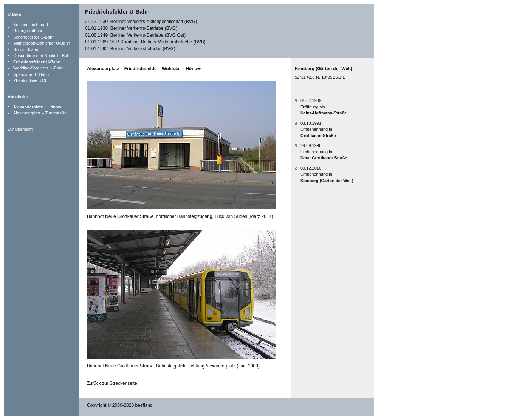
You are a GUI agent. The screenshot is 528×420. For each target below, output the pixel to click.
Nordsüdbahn (26, 49)
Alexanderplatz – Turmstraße (40, 113)
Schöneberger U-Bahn (34, 37)
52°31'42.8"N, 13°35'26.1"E (320, 77)
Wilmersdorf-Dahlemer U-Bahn (42, 43)
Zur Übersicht (20, 129)
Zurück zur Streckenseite (112, 383)
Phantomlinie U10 (30, 80)
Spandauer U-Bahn (31, 74)
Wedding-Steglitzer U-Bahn (38, 68)
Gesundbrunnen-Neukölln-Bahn (43, 56)
